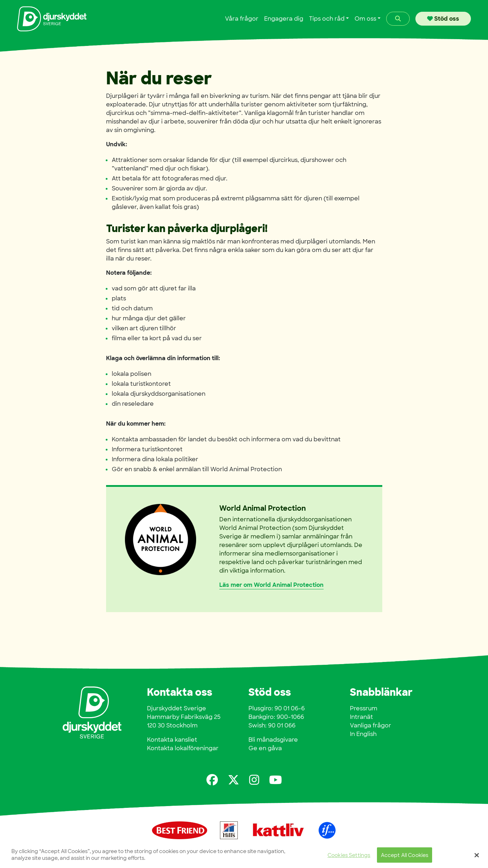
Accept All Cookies (405, 857)
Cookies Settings (349, 857)
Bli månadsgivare (273, 740)
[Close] (477, 857)
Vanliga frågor (371, 725)
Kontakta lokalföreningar (183, 748)
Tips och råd (327, 19)
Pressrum (364, 708)
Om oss (365, 19)
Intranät (361, 717)
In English (363, 734)
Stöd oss (443, 19)
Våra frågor (242, 19)
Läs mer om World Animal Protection (271, 585)
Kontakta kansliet (172, 740)
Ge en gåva (265, 748)
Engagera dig (284, 19)
